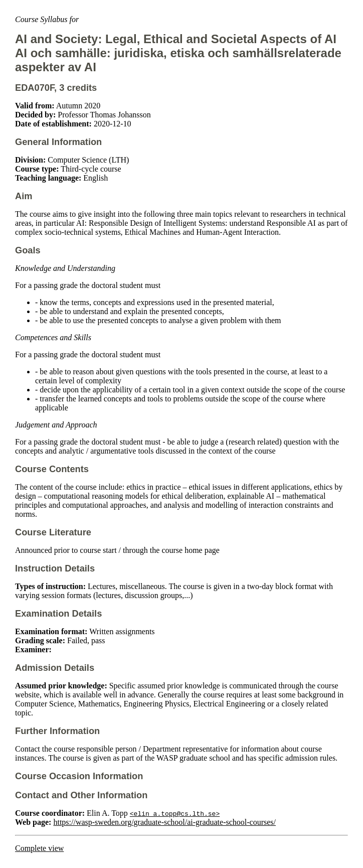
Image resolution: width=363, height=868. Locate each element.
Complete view (39, 848)
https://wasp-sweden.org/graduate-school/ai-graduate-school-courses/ (164, 822)
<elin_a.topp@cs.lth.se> (175, 813)
